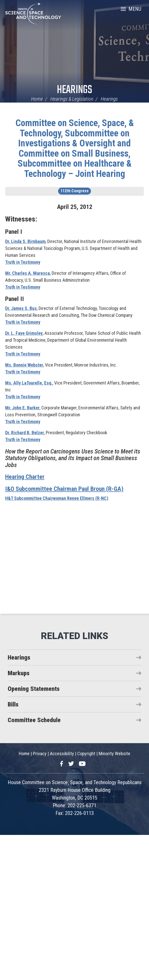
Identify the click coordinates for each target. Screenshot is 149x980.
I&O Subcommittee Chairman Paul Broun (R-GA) (64, 489)
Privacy (40, 754)
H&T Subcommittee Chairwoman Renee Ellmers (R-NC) (57, 498)
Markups (19, 673)
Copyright (86, 754)
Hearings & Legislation (72, 99)
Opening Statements (34, 689)
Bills (13, 704)
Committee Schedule (34, 720)
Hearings (74, 90)
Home (37, 99)
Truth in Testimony (23, 262)
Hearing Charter (25, 477)
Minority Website (114, 754)
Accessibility (62, 754)
